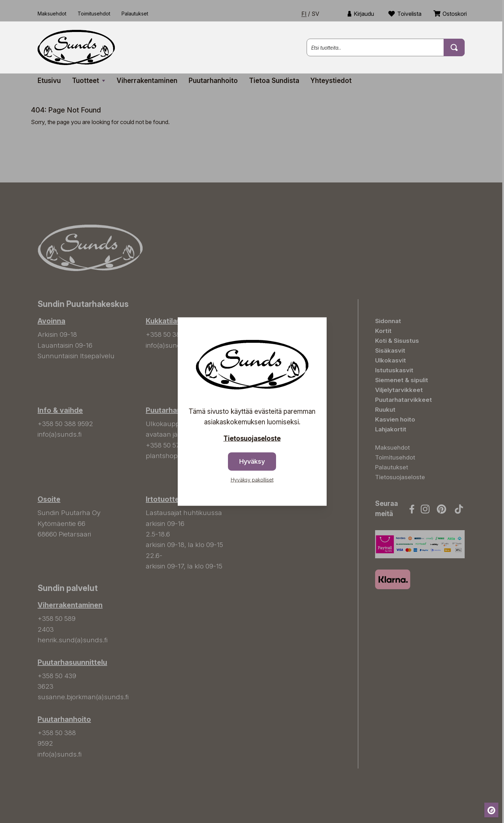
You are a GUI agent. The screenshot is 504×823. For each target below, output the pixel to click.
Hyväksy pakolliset (252, 480)
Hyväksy (252, 461)
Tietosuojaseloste (252, 438)
